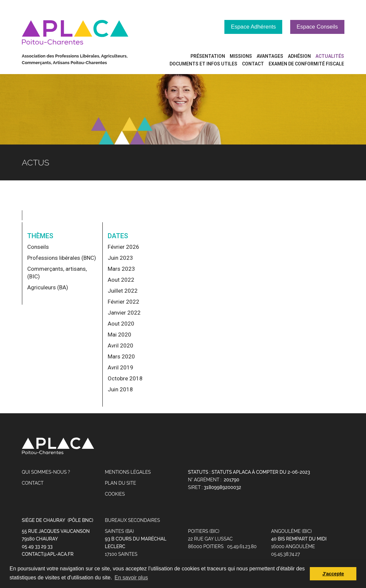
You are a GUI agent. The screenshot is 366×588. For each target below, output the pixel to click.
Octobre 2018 (125, 378)
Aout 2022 (121, 280)
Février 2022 (123, 302)
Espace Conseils (317, 27)
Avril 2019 (121, 367)
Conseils (38, 247)
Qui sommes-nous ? (46, 472)
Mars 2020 (121, 356)
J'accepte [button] (333, 574)
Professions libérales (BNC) (62, 258)
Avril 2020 (121, 345)
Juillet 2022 (123, 291)
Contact (33, 483)
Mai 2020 (120, 335)
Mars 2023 (121, 269)
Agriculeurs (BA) (48, 287)
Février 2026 (123, 247)
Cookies (115, 494)
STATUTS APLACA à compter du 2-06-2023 (261, 472)
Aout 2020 (121, 324)
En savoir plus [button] (131, 578)
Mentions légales (128, 472)
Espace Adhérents (251, 27)
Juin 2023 (120, 258)
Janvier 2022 (124, 313)
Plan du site (121, 483)
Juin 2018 (120, 389)
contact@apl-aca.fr (48, 554)
